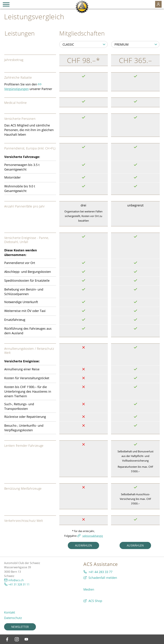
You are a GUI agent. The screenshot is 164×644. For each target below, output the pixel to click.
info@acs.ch (16, 580)
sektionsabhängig (93, 536)
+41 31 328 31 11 (19, 584)
